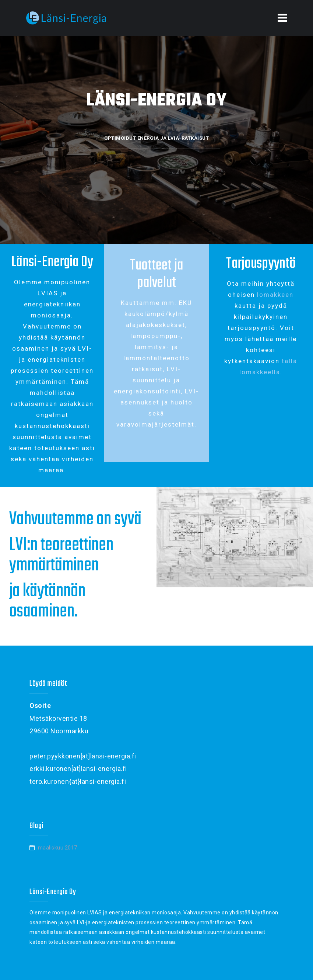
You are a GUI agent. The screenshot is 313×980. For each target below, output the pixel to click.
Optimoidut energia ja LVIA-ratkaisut (156, 138)
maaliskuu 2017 (58, 848)
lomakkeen (275, 295)
